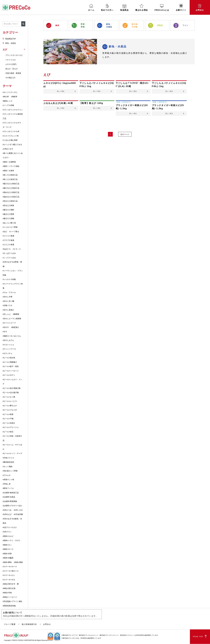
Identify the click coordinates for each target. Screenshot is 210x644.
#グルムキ (7, 475)
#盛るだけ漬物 (8, 218)
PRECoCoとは (162, 8)
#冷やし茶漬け (8, 310)
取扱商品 (124, 8)
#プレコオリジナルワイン (13, 110)
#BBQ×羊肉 (7, 593)
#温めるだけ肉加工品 (11, 192)
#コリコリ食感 (8, 236)
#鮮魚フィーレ (8, 488)
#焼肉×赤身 (7, 554)
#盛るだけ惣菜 (8, 214)
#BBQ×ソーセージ (10, 597)
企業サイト (181, 8)
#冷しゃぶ (7, 314)
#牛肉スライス (8, 458)
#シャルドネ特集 (9, 279)
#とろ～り (17, 249)
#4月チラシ (7, 532)
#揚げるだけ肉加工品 (11, 184)
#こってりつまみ (9, 258)
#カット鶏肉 (7, 467)
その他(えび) (10, 78)
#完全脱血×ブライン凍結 (12, 601)
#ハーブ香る (14, 232)
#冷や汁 (6, 327)
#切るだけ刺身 (8, 205)
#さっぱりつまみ (9, 253)
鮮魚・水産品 (11, 43)
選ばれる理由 (142, 8)
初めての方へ (107, 8)
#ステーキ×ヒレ (9, 575)
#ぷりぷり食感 (8, 245)
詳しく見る (61, 93)
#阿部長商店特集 (9, 606)
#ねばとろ (7, 249)
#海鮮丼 (14, 97)
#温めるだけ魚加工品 (11, 197)
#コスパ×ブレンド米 (11, 136)
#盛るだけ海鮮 (8, 210)
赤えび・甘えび (11, 69)
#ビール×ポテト (9, 375)
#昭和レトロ (7, 101)
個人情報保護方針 (29, 624)
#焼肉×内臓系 (8, 558)
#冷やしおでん (8, 340)
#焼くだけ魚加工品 (10, 179)
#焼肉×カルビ (8, 536)
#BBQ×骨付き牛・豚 (11, 584)
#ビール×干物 (8, 419)
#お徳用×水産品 (9, 497)
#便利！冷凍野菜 (9, 162)
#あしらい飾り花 (9, 223)
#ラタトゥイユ (8, 345)
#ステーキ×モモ (9, 580)
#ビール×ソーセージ (11, 371)
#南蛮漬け (15, 327)
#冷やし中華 (7, 297)
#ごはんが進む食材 (10, 140)
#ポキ (5, 332)
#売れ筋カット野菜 (10, 471)
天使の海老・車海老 (13, 73)
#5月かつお (7, 510)
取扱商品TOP (11, 39)
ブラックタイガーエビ (14, 55)
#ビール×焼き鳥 (9, 358)
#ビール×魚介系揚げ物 (12, 388)
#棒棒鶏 (16, 314)
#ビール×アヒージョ (11, 427)
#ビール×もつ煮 (9, 397)
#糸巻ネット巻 (8, 480)
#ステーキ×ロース (10, 567)
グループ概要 (10, 624)
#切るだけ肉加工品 (10, 201)
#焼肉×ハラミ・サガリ (12, 540)
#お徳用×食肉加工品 (11, 493)
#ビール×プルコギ (10, 410)
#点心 (5, 232)
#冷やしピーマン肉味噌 (12, 319)
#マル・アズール (9, 292)
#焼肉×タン (7, 545)
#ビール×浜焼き (9, 423)
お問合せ (200, 8)
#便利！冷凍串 (8, 171)
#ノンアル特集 (8, 105)
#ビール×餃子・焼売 (11, 366)
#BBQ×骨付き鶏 (9, 588)
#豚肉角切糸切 (8, 462)
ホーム (91, 8)
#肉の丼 (6, 97)
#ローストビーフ (9, 323)
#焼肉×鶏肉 (18, 562)
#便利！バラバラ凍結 (11, 166)
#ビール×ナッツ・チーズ (12, 453)
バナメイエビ (11, 60)
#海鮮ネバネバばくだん (12, 336)
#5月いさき (18, 510)
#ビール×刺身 (8, 414)
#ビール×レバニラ (10, 401)
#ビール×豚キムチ (10, 406)
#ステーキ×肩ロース (11, 571)
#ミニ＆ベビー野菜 (10, 227)
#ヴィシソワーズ (9, 349)
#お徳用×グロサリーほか (12, 506)
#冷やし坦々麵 (8, 301)
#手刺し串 (7, 484)
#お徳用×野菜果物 (10, 501)
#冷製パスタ (7, 305)
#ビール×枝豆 (8, 432)
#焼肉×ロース (8, 549)
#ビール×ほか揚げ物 (11, 392)
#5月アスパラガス (10, 527)
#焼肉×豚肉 (7, 562)
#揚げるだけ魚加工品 (11, 188)
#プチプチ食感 (8, 240)
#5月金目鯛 (18, 514)
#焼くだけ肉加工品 (10, 175)
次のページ (125, 139)
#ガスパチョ (7, 353)
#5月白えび (7, 514)
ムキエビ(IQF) (11, 64)
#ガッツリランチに (10, 92)
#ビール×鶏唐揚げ (10, 362)
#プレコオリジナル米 (11, 131)
